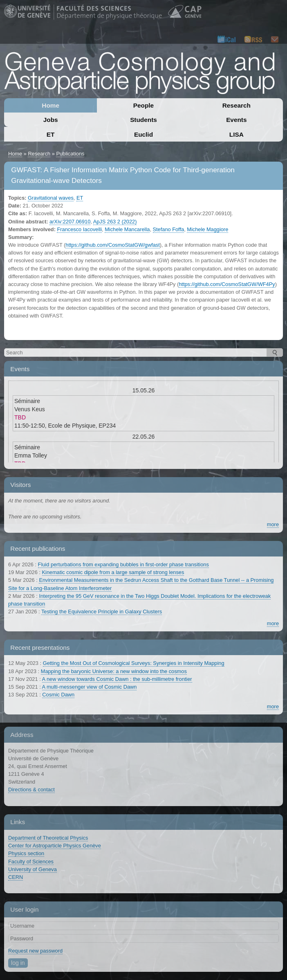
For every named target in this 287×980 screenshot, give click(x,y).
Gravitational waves (51, 198)
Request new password (35, 951)
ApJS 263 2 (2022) (115, 222)
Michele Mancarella (127, 229)
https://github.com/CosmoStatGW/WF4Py (227, 284)
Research (237, 105)
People (143, 105)
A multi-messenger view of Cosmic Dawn (90, 687)
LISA (237, 134)
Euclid (143, 134)
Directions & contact (31, 790)
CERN (16, 877)
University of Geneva (33, 869)
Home (50, 105)
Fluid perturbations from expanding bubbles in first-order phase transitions (123, 564)
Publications (70, 154)
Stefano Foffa (169, 229)
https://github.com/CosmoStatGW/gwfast (112, 245)
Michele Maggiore (207, 229)
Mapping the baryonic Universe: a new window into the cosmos (114, 671)
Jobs (51, 120)
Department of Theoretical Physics (48, 838)
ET (51, 134)
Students (143, 120)
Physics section (26, 853)
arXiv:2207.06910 (70, 222)
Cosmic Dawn (58, 695)
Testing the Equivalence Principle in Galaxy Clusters (102, 612)
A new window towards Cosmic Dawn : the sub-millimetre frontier (117, 679)
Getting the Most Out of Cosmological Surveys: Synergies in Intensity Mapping (134, 663)
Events (236, 120)
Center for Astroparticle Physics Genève (55, 846)
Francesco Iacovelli (79, 229)
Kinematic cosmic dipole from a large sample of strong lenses (113, 572)
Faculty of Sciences (31, 862)
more (273, 524)
